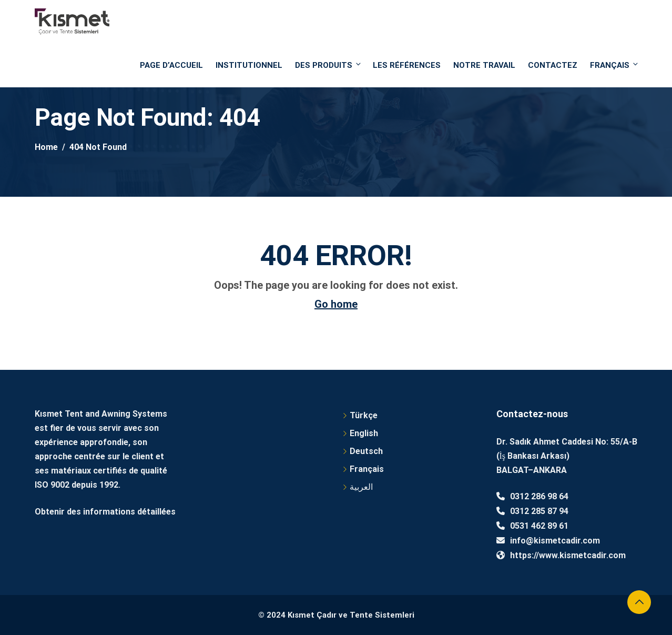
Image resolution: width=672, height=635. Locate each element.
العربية (361, 487)
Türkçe (364, 415)
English (364, 433)
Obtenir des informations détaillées (105, 512)
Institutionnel (249, 65)
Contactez (553, 65)
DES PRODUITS (329, 65)
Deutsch (366, 451)
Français (614, 65)
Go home (336, 304)
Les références (407, 65)
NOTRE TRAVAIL (484, 65)
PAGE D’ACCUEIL (171, 65)
